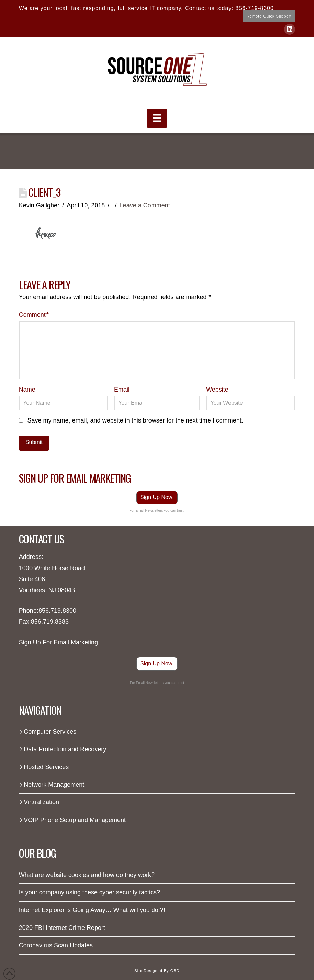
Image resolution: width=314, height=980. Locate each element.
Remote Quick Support (269, 16)
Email (122, 390)
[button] (157, 118)
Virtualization (39, 802)
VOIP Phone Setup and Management (72, 820)
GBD (175, 971)
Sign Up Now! (157, 497)
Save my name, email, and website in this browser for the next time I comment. (135, 420)
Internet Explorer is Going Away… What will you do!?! (92, 910)
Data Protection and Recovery (63, 749)
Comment (34, 315)
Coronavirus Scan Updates (56, 945)
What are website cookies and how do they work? (87, 875)
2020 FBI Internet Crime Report (62, 928)
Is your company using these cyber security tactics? (89, 892)
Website (217, 390)
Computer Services (48, 732)
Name (27, 390)
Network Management (52, 785)
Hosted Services (44, 767)
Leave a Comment (145, 205)
